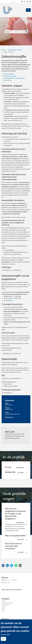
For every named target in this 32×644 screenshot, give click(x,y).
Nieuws (3, 607)
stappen (9, 74)
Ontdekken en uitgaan (7, 603)
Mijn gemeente (5, 605)
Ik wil (3, 611)
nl (14, 2)
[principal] (28, 10)
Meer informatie (5, 637)
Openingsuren (9, 301)
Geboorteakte (8, 80)
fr (12, 2)
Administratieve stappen (15, 50)
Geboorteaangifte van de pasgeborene (14, 78)
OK (3, 642)
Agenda (4, 609)
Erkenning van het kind (10, 76)
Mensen (4, 50)
